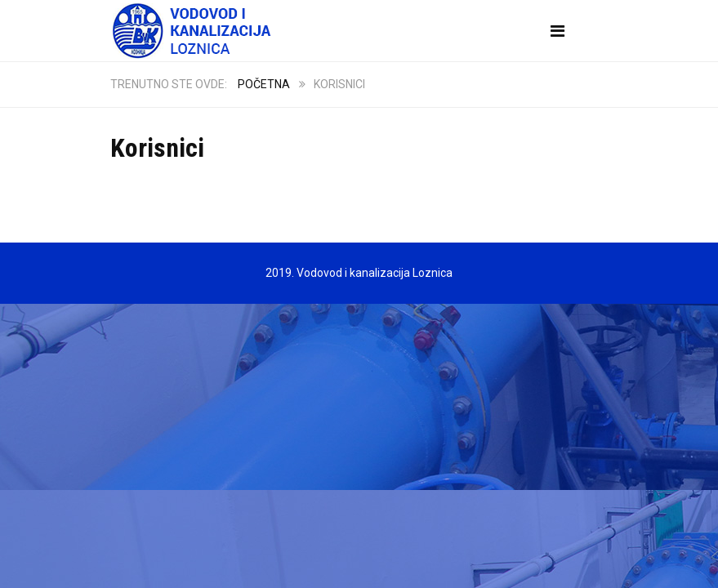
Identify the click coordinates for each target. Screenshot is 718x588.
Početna (264, 84)
